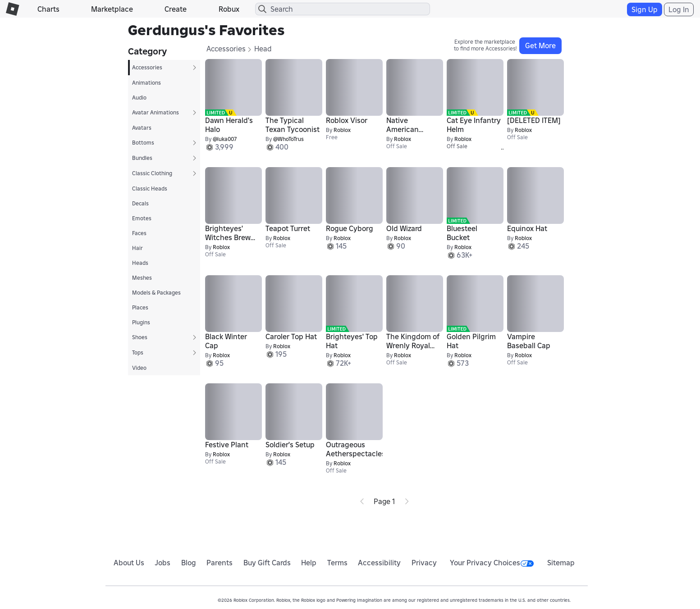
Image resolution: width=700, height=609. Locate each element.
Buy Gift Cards (267, 563)
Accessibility (379, 563)
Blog (189, 563)
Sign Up (645, 9)
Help (309, 563)
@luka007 (225, 139)
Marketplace (112, 9)
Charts (48, 9)
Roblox (342, 130)
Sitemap (561, 563)
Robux (229, 9)
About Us (129, 563)
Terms (337, 563)
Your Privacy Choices (492, 563)
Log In (679, 9)
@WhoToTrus (288, 139)
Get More (540, 45)
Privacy (424, 563)
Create (176, 9)
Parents (220, 563)
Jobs (162, 563)
